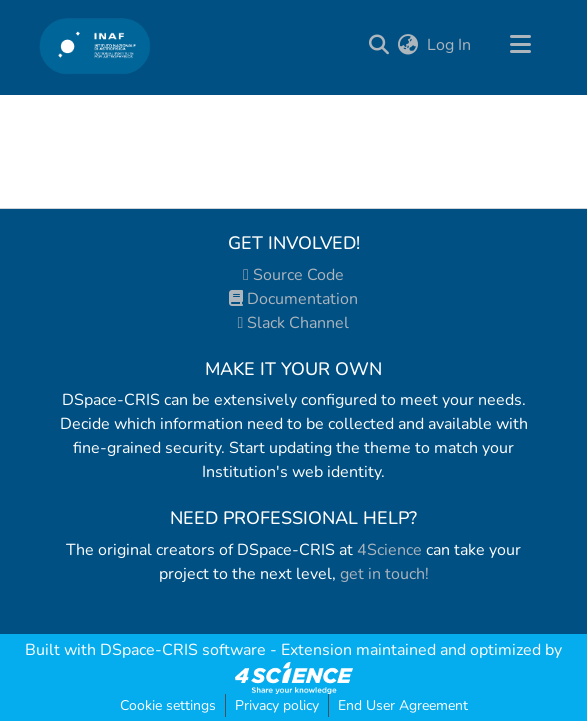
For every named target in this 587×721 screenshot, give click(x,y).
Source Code (293, 275)
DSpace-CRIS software (183, 650)
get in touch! (384, 574)
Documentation (293, 299)
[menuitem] (408, 45)
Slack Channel (294, 323)
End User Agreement (403, 705)
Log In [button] (450, 45)
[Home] (95, 45)
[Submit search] (379, 45)
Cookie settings (168, 705)
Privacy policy (277, 705)
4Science (389, 550)
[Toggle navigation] (521, 45)
